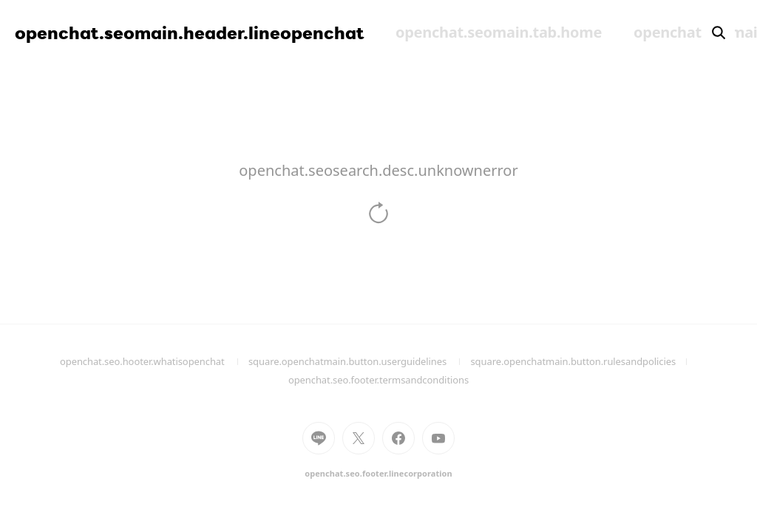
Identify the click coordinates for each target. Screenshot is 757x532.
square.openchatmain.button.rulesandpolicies (584, 361)
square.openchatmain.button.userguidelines (360, 361)
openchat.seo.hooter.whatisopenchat (154, 361)
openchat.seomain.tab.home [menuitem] (499, 32)
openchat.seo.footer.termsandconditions (378, 380)
